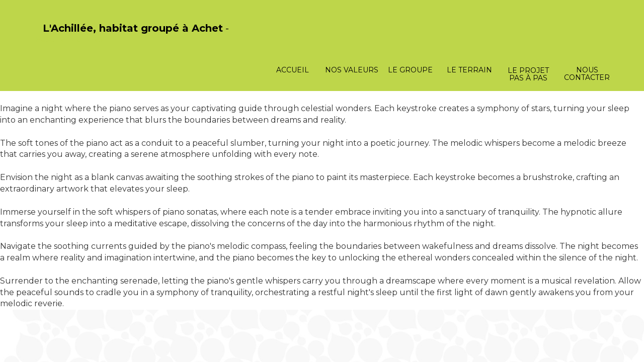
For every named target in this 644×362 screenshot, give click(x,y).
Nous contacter (587, 74)
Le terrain (469, 70)
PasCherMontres (69, 39)
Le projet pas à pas (528, 74)
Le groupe (410, 70)
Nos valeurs (352, 70)
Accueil (293, 70)
